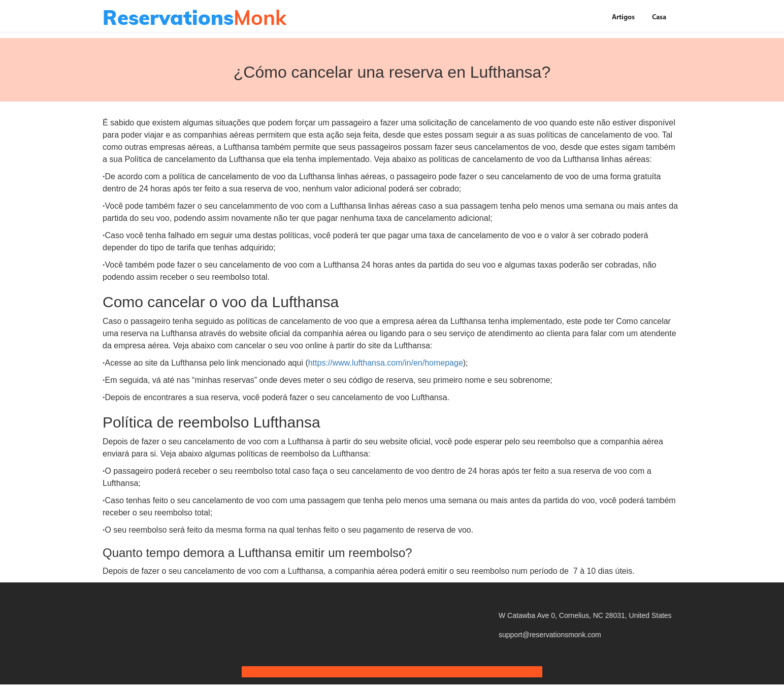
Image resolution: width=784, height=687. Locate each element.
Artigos (623, 18)
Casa (659, 18)
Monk (194, 17)
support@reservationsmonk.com (550, 635)
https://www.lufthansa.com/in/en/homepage (386, 363)
